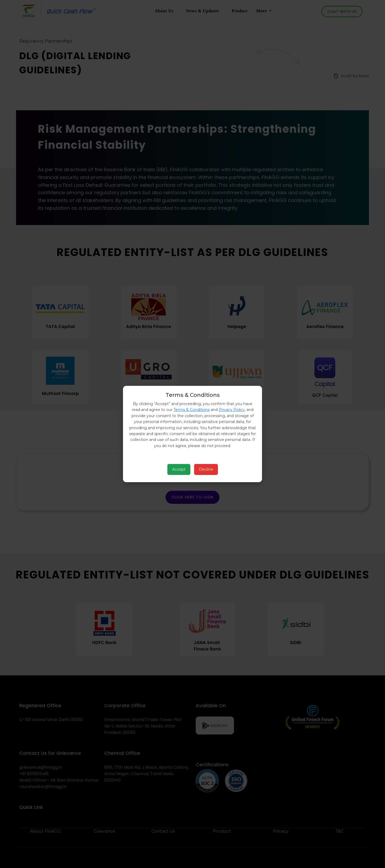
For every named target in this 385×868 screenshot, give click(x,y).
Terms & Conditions (192, 410)
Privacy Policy (232, 410)
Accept (179, 469)
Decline (206, 469)
